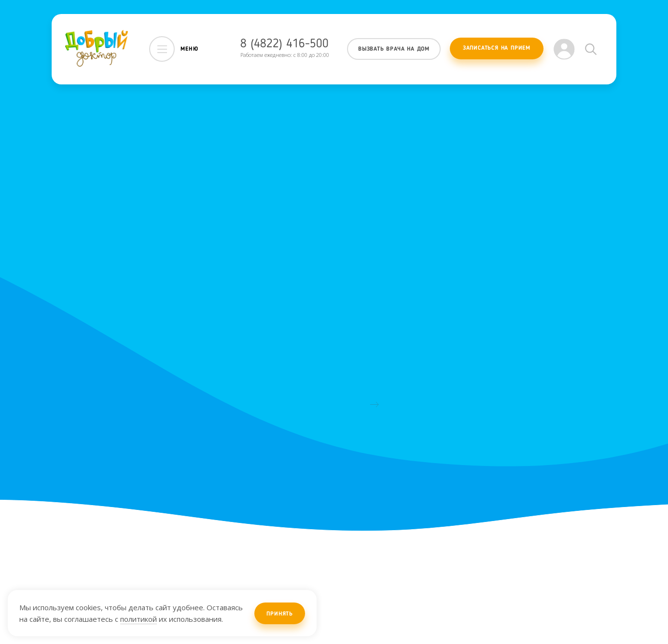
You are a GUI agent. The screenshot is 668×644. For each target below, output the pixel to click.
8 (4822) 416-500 (285, 44)
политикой (139, 619)
